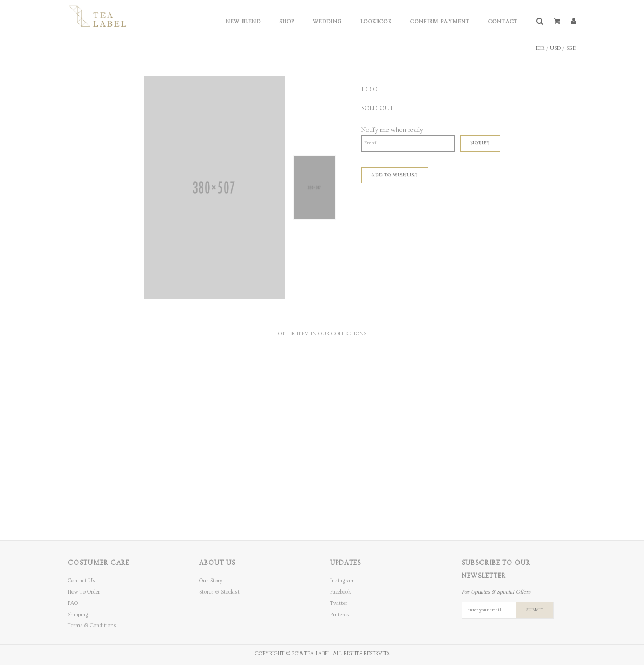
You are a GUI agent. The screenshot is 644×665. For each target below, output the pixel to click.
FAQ (73, 603)
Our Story (211, 581)
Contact (503, 22)
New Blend (243, 22)
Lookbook (376, 22)
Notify (480, 143)
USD (555, 48)
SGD (571, 48)
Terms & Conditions (92, 626)
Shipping (78, 615)
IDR (540, 48)
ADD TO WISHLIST (395, 175)
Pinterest (341, 615)
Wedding (327, 22)
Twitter (339, 603)
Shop (287, 22)
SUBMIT (535, 610)
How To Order (84, 592)
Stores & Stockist (219, 592)
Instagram (343, 581)
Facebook (340, 592)
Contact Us (81, 581)
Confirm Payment (440, 22)
